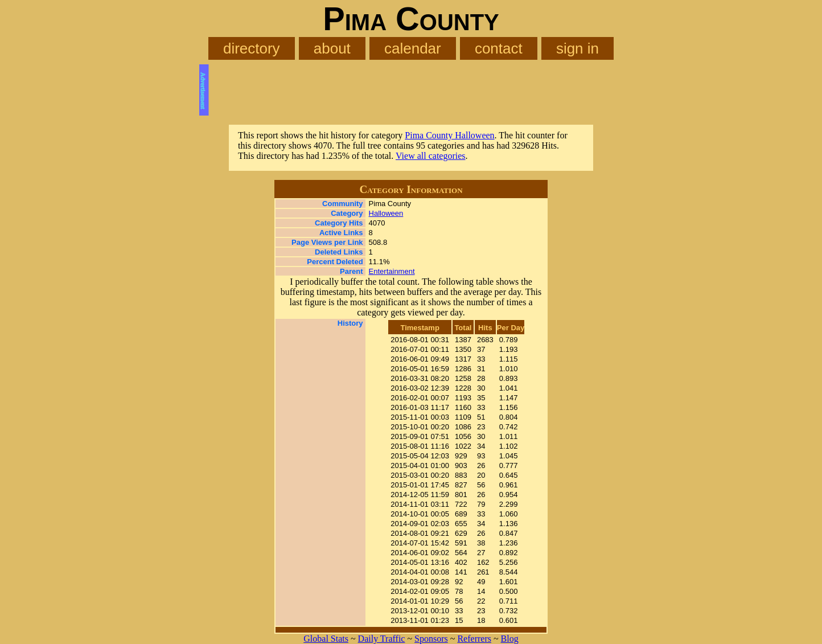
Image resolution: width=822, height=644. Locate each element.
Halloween (386, 213)
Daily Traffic (382, 639)
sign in (578, 48)
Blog (510, 639)
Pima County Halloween (449, 135)
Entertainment (392, 271)
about (332, 48)
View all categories (431, 156)
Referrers (474, 639)
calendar (413, 48)
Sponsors (431, 639)
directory (252, 48)
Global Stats (326, 639)
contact (499, 48)
